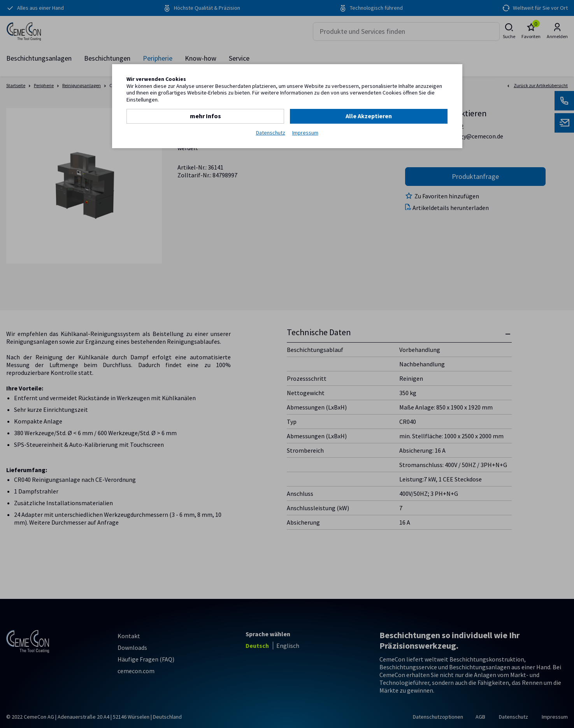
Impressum (305, 133)
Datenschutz (271, 133)
